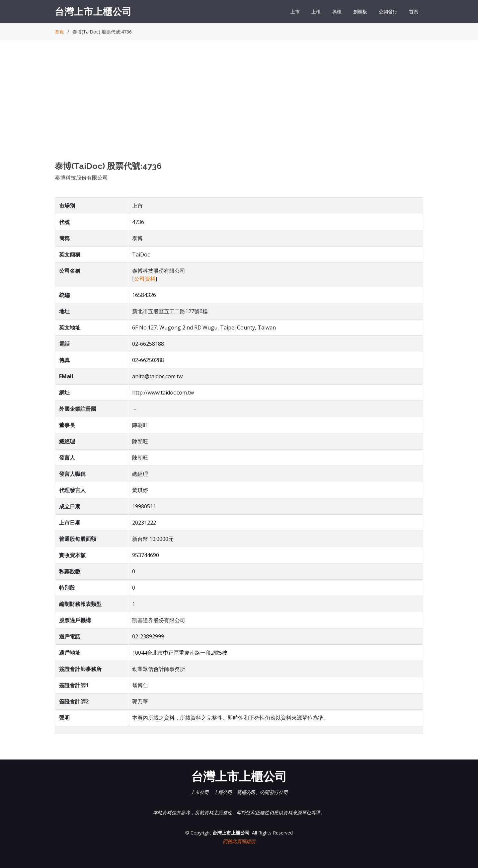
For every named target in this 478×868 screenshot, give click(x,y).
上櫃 (316, 11)
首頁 (414, 11)
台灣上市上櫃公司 (93, 11)
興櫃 (337, 11)
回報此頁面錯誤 (239, 841)
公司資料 (145, 279)
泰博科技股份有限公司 (81, 178)
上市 (295, 11)
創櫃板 (360, 11)
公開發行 (388, 11)
